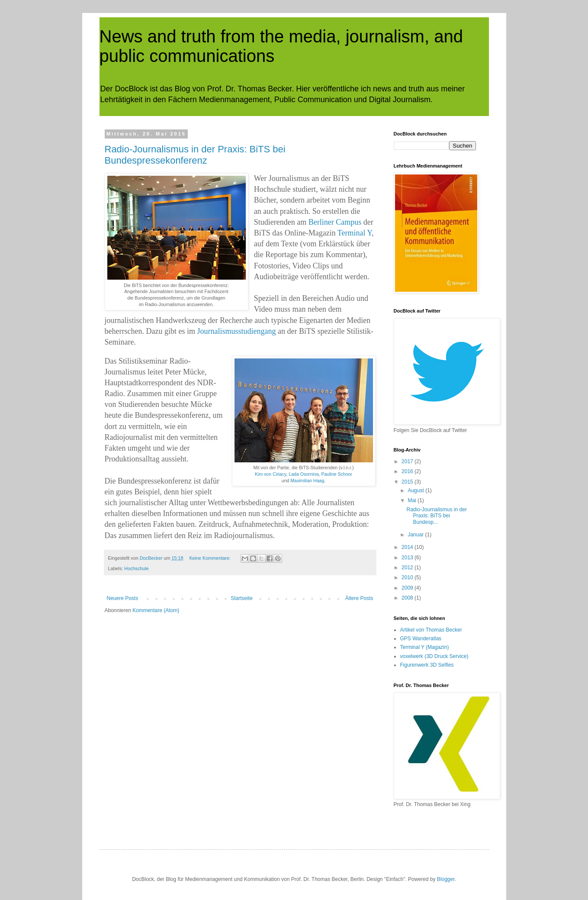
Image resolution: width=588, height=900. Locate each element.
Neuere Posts (123, 598)
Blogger (446, 879)
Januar (416, 535)
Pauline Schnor (337, 474)
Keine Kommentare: (210, 558)
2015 (408, 482)
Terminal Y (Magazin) (425, 647)
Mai (413, 500)
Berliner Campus (335, 222)
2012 (408, 568)
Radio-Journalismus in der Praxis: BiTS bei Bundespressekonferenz (195, 155)
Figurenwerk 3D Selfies (427, 665)
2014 (408, 547)
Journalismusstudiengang (236, 331)
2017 (408, 461)
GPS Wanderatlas (421, 639)
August (416, 490)
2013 (408, 558)
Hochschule (136, 568)
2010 (408, 577)
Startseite (242, 598)
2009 (408, 588)
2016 (408, 471)
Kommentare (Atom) (156, 610)
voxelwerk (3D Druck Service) (434, 656)
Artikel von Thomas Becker (431, 630)
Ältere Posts (359, 598)
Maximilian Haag (307, 481)
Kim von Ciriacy (270, 474)
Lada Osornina (304, 474)
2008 (408, 598)
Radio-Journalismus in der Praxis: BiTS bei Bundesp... (436, 516)
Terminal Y (355, 233)
